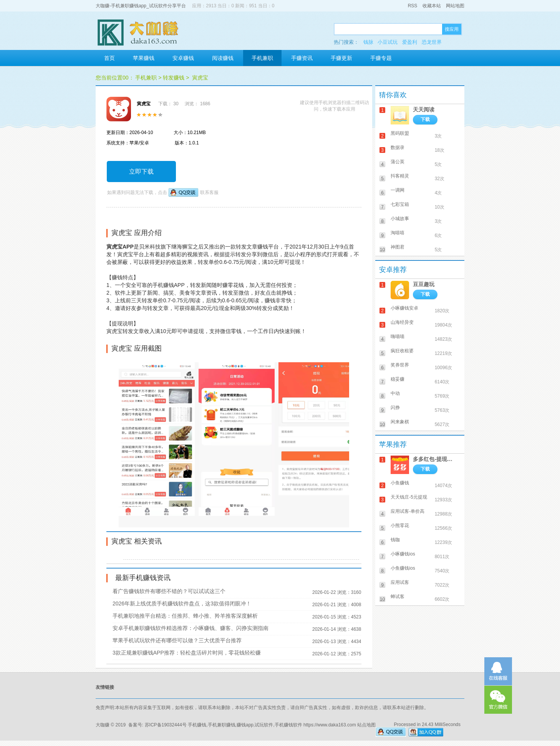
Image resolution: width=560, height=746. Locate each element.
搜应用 (452, 29)
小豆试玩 (388, 42)
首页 (109, 58)
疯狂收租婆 (402, 351)
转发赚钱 (174, 78)
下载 (425, 119)
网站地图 (455, 6)
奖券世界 (400, 365)
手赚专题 (381, 58)
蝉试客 (398, 597)
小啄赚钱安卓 (404, 308)
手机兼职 (262, 58)
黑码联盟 (400, 133)
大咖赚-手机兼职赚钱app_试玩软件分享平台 (141, 6)
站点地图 (366, 725)
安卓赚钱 (183, 58)
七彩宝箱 (400, 204)
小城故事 (400, 219)
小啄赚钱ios (403, 554)
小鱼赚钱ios (403, 568)
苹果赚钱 (144, 58)
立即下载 (141, 172)
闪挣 (395, 408)
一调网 (398, 190)
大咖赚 (103, 725)
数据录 (398, 148)
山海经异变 (402, 322)
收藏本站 (432, 6)
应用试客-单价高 (408, 511)
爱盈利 (410, 42)
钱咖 (395, 540)
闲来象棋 (400, 422)
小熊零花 (400, 526)
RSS (413, 6)
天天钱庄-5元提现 (409, 497)
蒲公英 (398, 162)
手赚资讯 (302, 58)
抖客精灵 (400, 176)
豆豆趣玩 (424, 284)
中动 (395, 393)
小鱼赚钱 (400, 483)
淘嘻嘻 (398, 233)
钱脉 (368, 42)
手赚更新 (341, 58)
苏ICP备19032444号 (166, 725)
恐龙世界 (432, 42)
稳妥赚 (398, 379)
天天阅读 (424, 109)
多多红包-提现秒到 (435, 459)
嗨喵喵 (398, 337)
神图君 (398, 247)
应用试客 (400, 582)
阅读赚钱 (223, 58)
